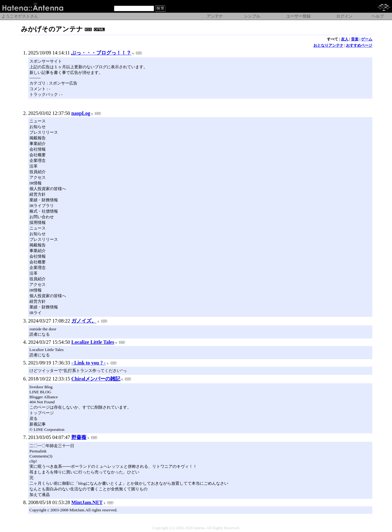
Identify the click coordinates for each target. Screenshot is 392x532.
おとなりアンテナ (328, 45)
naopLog (81, 113)
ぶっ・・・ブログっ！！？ (101, 53)
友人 (345, 39)
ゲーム (367, 39)
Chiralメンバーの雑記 (96, 379)
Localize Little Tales (93, 342)
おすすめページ (359, 45)
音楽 (355, 39)
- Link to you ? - (89, 363)
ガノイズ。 (84, 321)
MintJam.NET (87, 502)
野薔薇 (79, 437)
